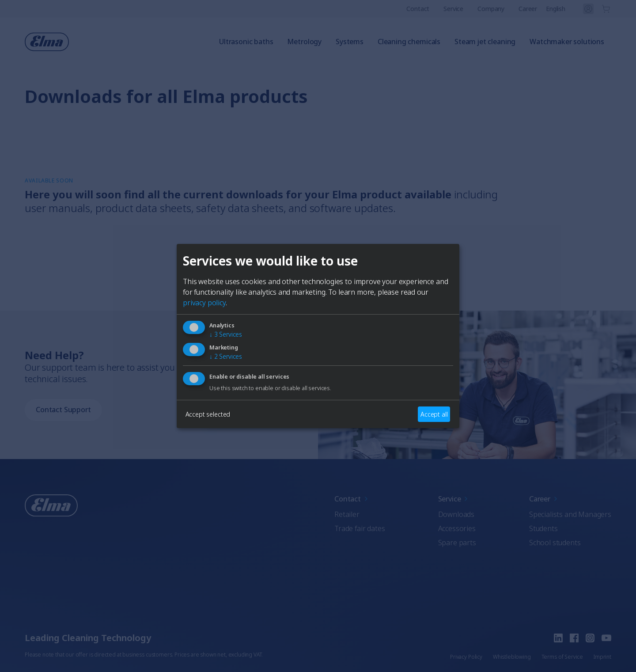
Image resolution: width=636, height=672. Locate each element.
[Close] (215, 270)
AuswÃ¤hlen (318, 405)
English (237, 373)
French (329, 373)
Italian (372, 373)
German (283, 373)
